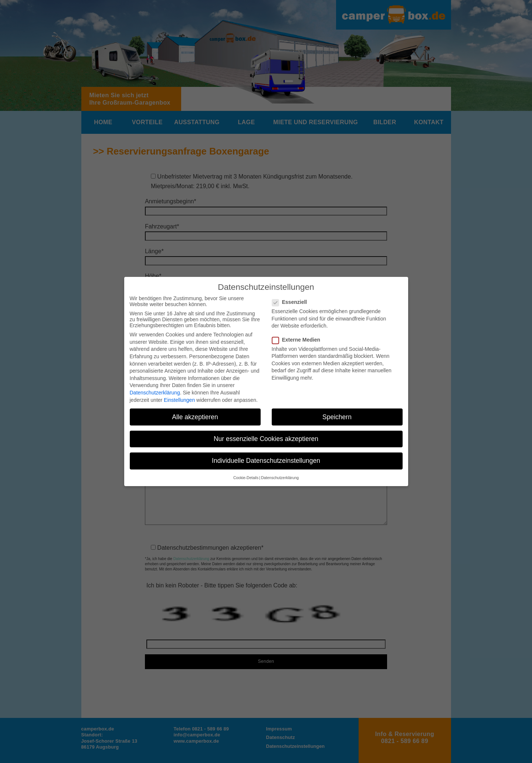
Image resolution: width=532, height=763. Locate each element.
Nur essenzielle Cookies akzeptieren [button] (266, 439)
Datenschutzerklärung (155, 393)
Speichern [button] (337, 417)
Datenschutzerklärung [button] (280, 478)
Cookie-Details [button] (246, 478)
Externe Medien (298, 340)
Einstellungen (179, 400)
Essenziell (292, 302)
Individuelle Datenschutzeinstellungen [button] (266, 461)
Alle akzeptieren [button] (195, 417)
